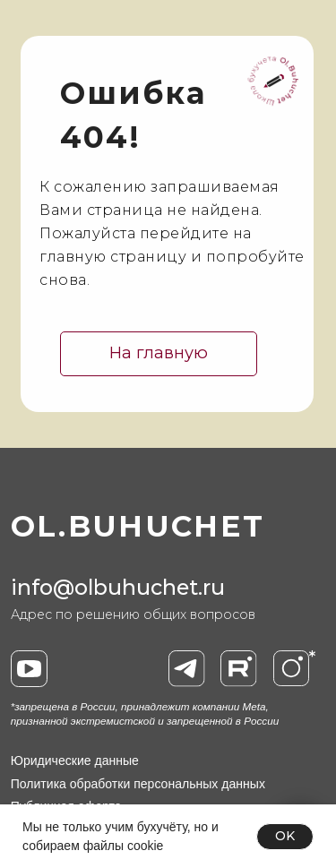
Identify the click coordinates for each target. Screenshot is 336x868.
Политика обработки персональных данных (138, 784)
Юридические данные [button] (75, 761)
